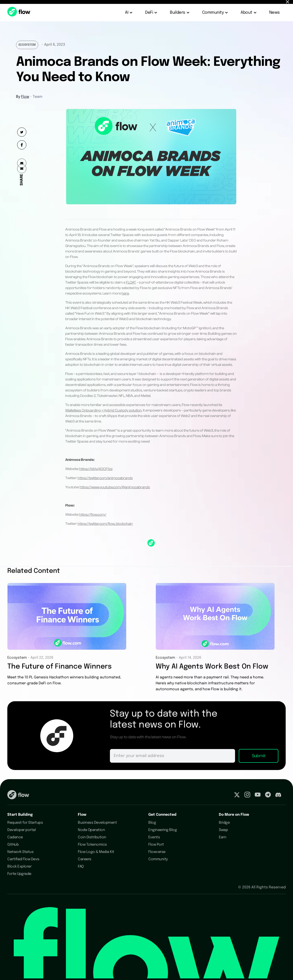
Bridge (224, 823)
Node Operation (91, 830)
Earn (222, 837)
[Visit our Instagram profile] (247, 795)
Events (154, 837)
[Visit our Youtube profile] (258, 795)
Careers (85, 859)
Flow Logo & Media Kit (96, 852)
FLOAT (131, 282)
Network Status (20, 852)
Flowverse (157, 852)
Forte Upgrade (19, 874)
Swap (223, 830)
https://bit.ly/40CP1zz (96, 469)
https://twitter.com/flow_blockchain (105, 524)
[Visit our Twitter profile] (237, 795)
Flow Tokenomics (92, 845)
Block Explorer (19, 867)
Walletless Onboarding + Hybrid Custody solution (103, 410)
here (125, 293)
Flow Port (156, 845)
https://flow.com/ (93, 515)
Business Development (97, 823)
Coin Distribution (92, 837)
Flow (25, 97)
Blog (152, 823)
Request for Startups (25, 823)
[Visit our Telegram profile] (268, 795)
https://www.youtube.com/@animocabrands (115, 487)
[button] (129, 13)
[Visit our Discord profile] (278, 795)
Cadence (15, 837)
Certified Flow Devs (23, 859)
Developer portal (22, 830)
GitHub (13, 845)
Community (158, 859)
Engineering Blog (163, 830)
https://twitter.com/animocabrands (105, 478)
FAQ (81, 867)
